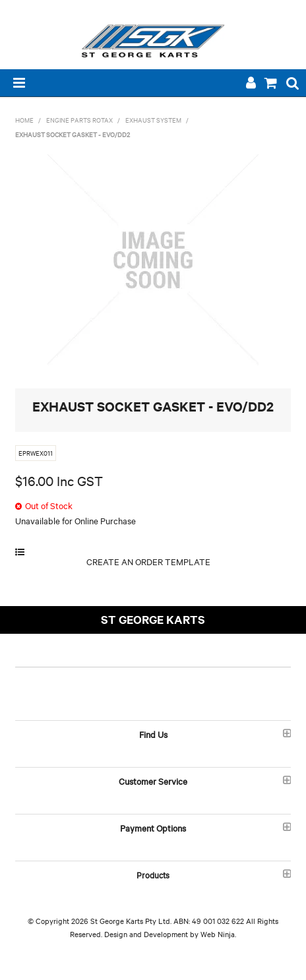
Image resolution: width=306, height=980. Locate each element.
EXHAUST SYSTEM (153, 120)
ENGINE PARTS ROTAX (79, 120)
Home (24, 120)
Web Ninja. (218, 934)
